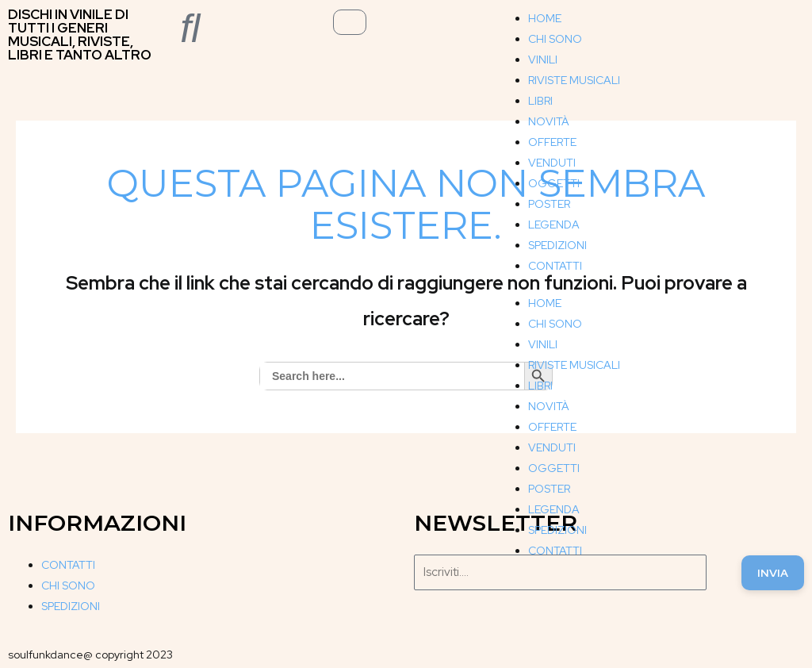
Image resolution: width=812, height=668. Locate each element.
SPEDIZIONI (557, 245)
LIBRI (540, 101)
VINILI (543, 60)
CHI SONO (555, 39)
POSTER (549, 204)
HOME (545, 18)
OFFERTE (552, 142)
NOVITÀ (549, 121)
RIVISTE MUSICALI (574, 80)
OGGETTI (554, 183)
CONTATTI (555, 266)
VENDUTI (552, 163)
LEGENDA (554, 225)
